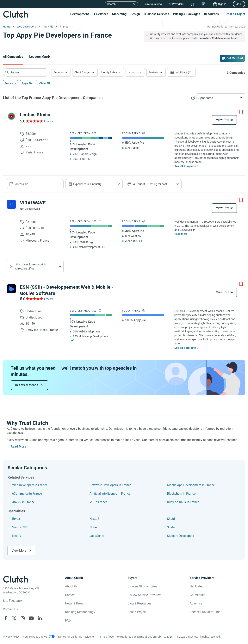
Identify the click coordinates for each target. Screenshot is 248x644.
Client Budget (82, 72)
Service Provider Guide (205, 612)
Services (59, 72)
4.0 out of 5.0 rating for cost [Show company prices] (150, 184)
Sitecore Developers (180, 536)
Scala (171, 527)
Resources (211, 14)
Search (112, 4)
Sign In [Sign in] (222, 4)
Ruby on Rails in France (183, 502)
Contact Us (10, 609)
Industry (133, 72)
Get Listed (197, 586)
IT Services (100, 14)
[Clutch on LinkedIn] (40, 618)
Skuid (171, 519)
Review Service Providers (144, 595)
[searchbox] (26, 72)
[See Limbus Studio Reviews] (34, 121)
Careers (70, 595)
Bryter (16, 519)
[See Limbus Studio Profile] (11, 116)
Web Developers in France (30, 485)
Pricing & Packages (187, 14)
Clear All (45, 83)
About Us (71, 586)
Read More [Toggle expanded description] (19, 446)
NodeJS (95, 527)
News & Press (74, 603)
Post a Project (235, 14)
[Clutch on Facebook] (6, 618)
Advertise (196, 603)
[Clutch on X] (14, 618)
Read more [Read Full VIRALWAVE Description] (181, 234)
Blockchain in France (181, 494)
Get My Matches (27, 385)
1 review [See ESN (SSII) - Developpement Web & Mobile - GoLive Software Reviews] (49, 299)
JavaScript (97, 536)
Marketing (119, 14)
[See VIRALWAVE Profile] (11, 204)
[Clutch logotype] (15, 579)
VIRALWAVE (33, 203)
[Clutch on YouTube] (31, 618)
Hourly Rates (109, 72)
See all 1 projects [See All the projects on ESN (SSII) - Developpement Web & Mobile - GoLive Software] (185, 348)
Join (239, 4)
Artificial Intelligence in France (110, 494)
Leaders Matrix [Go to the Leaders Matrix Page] (40, 57)
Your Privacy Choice (35, 637)
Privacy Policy (11, 637)
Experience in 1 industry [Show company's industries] (87, 184)
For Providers (175, 4)
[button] (61, 72)
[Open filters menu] (181, 72)
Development (80, 14)
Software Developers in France (110, 485)
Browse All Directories (142, 586)
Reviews (154, 72)
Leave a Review (153, 4)
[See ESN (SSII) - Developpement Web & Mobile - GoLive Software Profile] (11, 289)
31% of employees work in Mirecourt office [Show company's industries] (31, 266)
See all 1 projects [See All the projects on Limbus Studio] (185, 166)
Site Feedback (12, 601)
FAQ (68, 620)
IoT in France (98, 502)
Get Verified (198, 595)
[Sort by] (221, 98)
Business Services (156, 14)
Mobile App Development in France (191, 485)
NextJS (94, 519)
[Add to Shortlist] (241, 112)
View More (19, 551)
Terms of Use (106, 637)
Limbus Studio (35, 115)
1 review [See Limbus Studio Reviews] (49, 121)
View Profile (224, 120)
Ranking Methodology (80, 612)
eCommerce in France (27, 494)
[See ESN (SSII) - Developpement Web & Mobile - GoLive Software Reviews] (34, 299)
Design (135, 14)
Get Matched (235, 58)
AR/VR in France (23, 502)
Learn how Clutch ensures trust (218, 38)
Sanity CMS (20, 527)
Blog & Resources (139, 603)
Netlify (17, 536)
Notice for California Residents (76, 637)
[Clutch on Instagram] (23, 618)
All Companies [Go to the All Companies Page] (13, 57)
